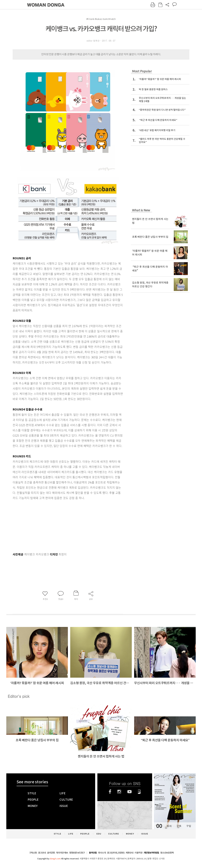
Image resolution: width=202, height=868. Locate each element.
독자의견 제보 (62, 853)
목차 (169, 826)
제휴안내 (130, 853)
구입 (189, 826)
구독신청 (33, 853)
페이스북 (110, 792)
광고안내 (42, 853)
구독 (179, 826)
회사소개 (102, 853)
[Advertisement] (60, 525)
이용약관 (139, 853)
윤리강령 (51, 853)
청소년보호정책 (167, 853)
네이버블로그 (139, 792)
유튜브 (129, 792)
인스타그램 (119, 792)
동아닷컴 (93, 853)
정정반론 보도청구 (77, 853)
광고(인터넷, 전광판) (116, 853)
